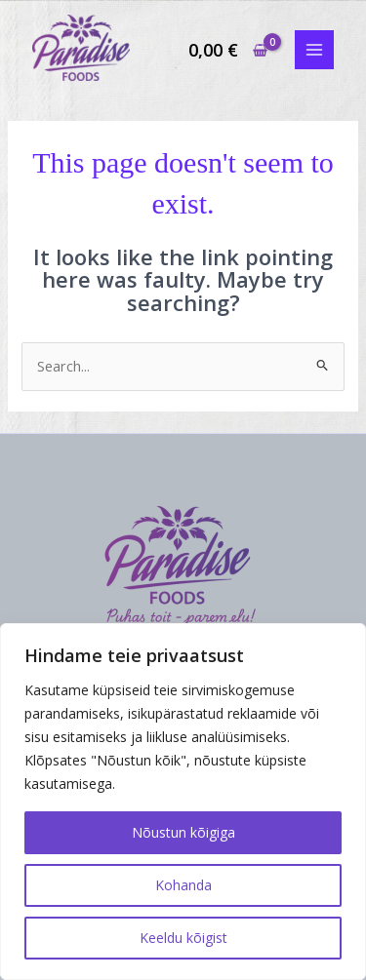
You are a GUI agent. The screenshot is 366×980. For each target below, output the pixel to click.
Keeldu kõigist (183, 938)
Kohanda (183, 885)
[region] (183, 802)
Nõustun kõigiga (183, 832)
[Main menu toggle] (314, 50)
